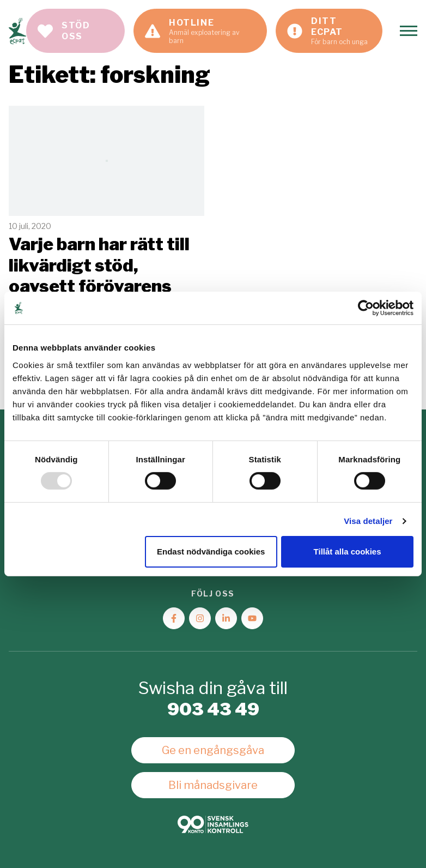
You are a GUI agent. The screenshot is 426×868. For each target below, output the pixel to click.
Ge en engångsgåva (213, 750)
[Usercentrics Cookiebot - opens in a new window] (366, 308)
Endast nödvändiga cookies (211, 551)
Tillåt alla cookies (348, 551)
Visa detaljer (368, 521)
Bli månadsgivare (213, 785)
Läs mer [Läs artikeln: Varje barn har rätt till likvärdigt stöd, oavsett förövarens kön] (107, 240)
